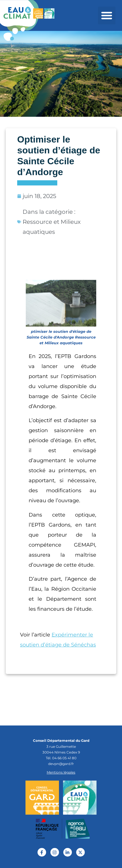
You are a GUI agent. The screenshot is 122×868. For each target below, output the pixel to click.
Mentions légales (61, 772)
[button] (107, 15)
